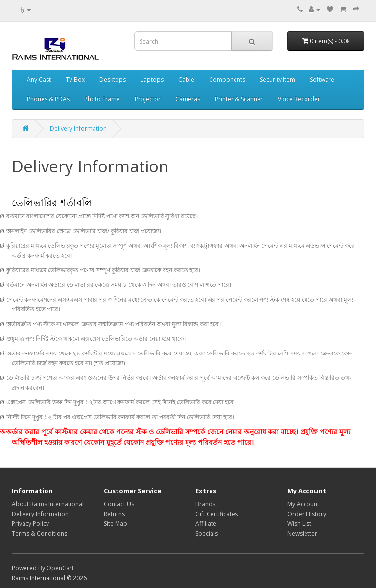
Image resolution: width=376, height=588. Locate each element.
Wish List (299, 524)
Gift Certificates (217, 514)
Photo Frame (102, 99)
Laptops (152, 80)
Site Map (116, 524)
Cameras (188, 99)
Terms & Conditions (39, 533)
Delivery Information (78, 129)
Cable (186, 80)
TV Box (75, 80)
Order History (307, 514)
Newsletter (302, 533)
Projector (148, 99)
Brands (205, 504)
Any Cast (39, 80)
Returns (114, 514)
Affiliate (206, 524)
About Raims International (48, 504)
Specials (207, 533)
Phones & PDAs (48, 99)
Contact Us (119, 504)
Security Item (278, 80)
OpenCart (60, 568)
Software (322, 80)
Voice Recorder (299, 99)
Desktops (113, 80)
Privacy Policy (30, 524)
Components (227, 80)
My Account (303, 504)
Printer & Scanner (239, 99)
